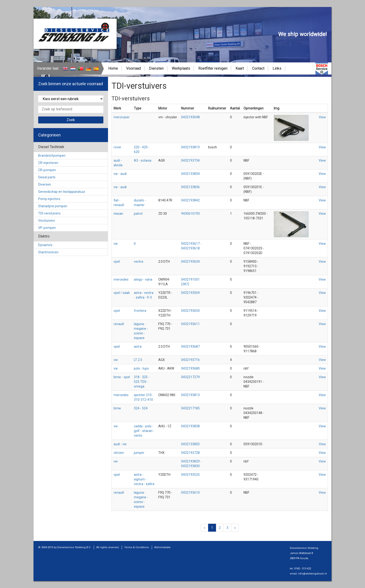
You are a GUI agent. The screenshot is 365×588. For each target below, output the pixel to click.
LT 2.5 (138, 360)
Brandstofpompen (52, 156)
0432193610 (190, 493)
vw (116, 244)
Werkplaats (181, 68)
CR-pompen (47, 170)
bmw (117, 408)
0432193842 (190, 200)
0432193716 (190, 360)
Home (113, 68)
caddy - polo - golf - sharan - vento (144, 431)
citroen (119, 453)
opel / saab (122, 293)
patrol (138, 214)
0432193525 (190, 475)
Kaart (240, 68)
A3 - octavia (143, 160)
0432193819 (190, 147)
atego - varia (143, 279)
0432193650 (190, 311)
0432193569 (190, 293)
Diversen (45, 184)
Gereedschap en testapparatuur (62, 192)
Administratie (162, 547)
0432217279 (190, 377)
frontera (140, 311)
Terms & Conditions (137, 547)
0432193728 (190, 453)
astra (138, 347)
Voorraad (133, 68)
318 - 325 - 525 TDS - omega (142, 382)
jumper (139, 453)
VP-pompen (47, 228)
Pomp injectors (49, 199)
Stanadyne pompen (53, 206)
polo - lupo (141, 368)
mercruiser (122, 117)
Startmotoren (48, 252)
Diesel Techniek (51, 147)
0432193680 (190, 368)
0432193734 (190, 160)
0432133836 (190, 187)
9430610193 (190, 214)
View (322, 117)
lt (135, 244)
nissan (118, 214)
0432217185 (190, 408)
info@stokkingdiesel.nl (313, 574)
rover (117, 147)
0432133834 (190, 174)
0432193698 (190, 117)
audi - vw (120, 444)
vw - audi (120, 174)
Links (277, 68)
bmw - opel (122, 377)
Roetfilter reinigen (213, 68)
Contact (258, 68)
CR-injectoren (48, 163)
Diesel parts (47, 177)
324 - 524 (141, 408)
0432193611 (190, 324)
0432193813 (190, 395)
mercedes (121, 279)
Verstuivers (47, 221)
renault (119, 324)
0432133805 (190, 444)
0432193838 (190, 426)
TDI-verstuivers (49, 213)
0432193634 (190, 262)
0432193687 (190, 347)
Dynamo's (45, 245)
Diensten (156, 68)
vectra (139, 262)
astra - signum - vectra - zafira (144, 479)
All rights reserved (108, 547)
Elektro (44, 236)
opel (117, 262)
